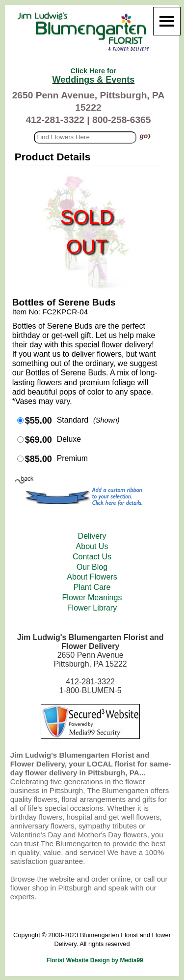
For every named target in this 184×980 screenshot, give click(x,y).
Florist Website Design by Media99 (95, 960)
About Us (92, 546)
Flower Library (92, 608)
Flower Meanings (92, 597)
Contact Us (92, 557)
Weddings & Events (94, 76)
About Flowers (92, 577)
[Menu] (167, 21)
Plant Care (92, 587)
